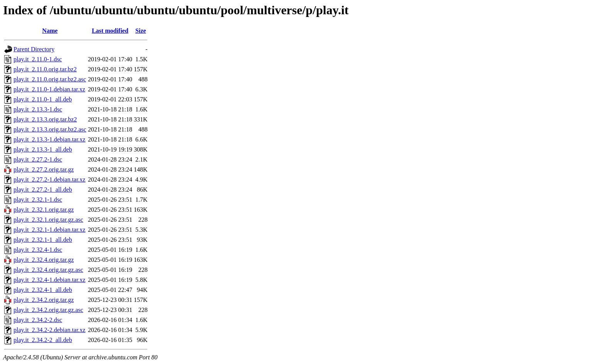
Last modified (110, 31)
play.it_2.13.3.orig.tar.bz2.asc (50, 129)
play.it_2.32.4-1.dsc (38, 250)
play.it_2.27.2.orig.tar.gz (44, 169)
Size (141, 31)
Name (50, 31)
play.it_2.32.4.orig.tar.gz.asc (48, 270)
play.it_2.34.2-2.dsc (38, 320)
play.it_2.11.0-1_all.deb (43, 99)
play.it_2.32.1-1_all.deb (43, 240)
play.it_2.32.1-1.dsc (38, 200)
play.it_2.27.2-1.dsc (38, 159)
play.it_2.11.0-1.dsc (38, 59)
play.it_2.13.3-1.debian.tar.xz (49, 139)
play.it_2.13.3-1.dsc (38, 109)
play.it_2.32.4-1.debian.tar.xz (49, 280)
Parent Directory (34, 49)
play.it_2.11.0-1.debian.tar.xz (49, 89)
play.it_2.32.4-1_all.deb (43, 290)
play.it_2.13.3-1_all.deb (43, 149)
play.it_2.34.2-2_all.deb (43, 340)
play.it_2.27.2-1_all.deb (43, 190)
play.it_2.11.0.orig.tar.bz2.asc (50, 79)
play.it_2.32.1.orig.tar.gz (44, 210)
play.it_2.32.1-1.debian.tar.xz (49, 230)
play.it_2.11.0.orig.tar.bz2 (45, 69)
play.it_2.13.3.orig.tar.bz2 (45, 119)
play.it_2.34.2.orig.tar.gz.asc (48, 310)
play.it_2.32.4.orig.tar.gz (44, 260)
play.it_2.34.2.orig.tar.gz (44, 300)
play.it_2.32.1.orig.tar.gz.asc (48, 220)
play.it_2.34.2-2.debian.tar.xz (49, 330)
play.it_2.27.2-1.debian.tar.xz (49, 179)
